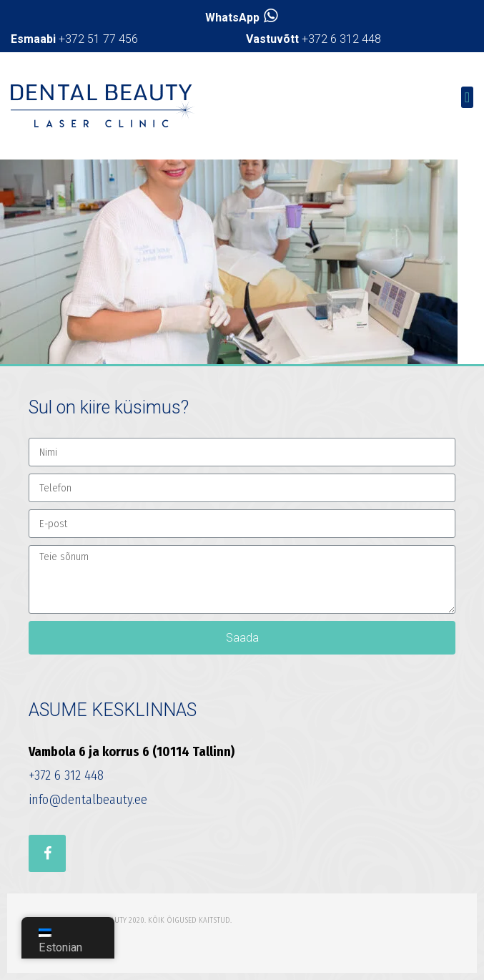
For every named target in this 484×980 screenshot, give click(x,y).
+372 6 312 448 (313, 39)
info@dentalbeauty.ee (88, 800)
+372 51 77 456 (74, 39)
